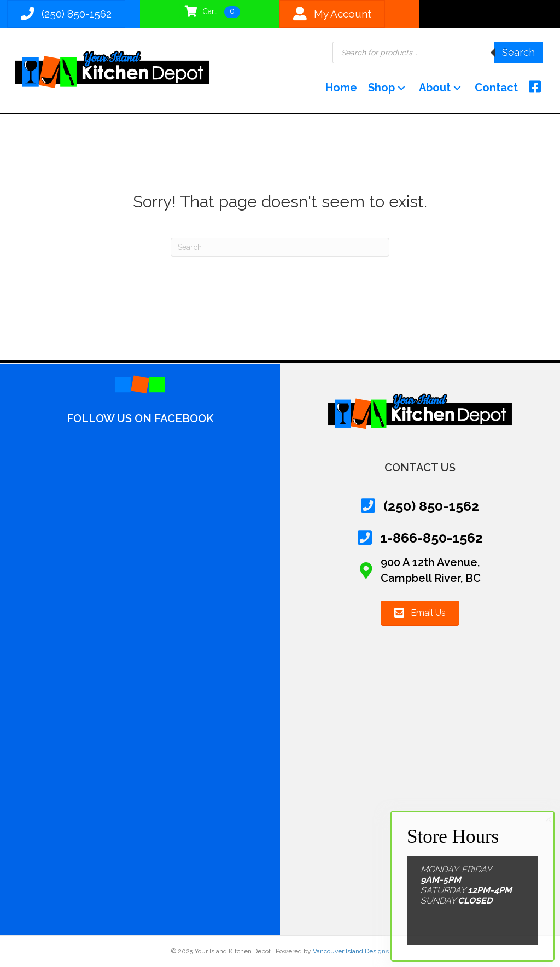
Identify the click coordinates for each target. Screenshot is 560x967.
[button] (401, 88)
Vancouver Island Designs (351, 951)
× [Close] (548, 819)
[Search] (280, 247)
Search (518, 52)
